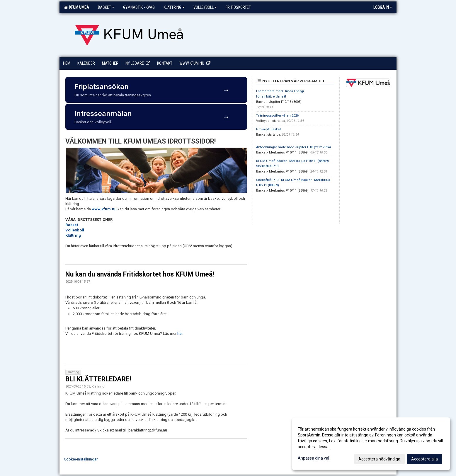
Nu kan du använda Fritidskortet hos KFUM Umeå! (140, 274)
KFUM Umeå (76, 7)
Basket (106, 7)
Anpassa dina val (313, 458)
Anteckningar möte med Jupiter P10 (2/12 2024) (293, 147)
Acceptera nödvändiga (379, 459)
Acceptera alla (424, 459)
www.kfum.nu (104, 209)
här (180, 333)
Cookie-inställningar (81, 459)
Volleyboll (205, 7)
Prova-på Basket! (269, 129)
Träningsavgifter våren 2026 (277, 116)
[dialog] (371, 444)
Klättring (174, 7)
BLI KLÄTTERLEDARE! (98, 379)
